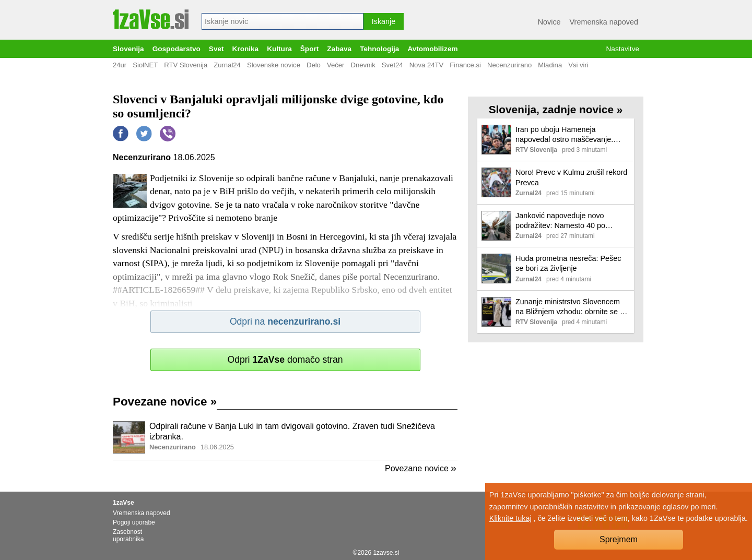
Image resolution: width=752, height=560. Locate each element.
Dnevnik (363, 65)
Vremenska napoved (604, 22)
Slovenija (128, 49)
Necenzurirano (509, 65)
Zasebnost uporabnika (128, 535)
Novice (549, 22)
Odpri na (285, 321)
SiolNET (145, 65)
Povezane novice (165, 402)
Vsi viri (578, 65)
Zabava (339, 49)
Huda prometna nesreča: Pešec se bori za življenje (568, 263)
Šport (310, 49)
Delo (314, 65)
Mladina (550, 65)
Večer (336, 65)
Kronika (246, 49)
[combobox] (283, 21)
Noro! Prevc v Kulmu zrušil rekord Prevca (571, 177)
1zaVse (124, 503)
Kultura (279, 49)
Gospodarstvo (177, 49)
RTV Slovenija (186, 65)
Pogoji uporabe (134, 522)
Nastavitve (623, 49)
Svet (216, 49)
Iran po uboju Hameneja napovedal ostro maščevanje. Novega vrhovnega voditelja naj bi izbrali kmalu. (572, 135)
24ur (120, 65)
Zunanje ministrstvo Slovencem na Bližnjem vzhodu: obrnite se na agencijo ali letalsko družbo (572, 307)
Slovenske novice (274, 65)
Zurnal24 (227, 65)
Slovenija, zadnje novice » (556, 109)
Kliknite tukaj (510, 518)
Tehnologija (379, 49)
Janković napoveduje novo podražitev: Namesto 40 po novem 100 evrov (560, 221)
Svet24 (392, 65)
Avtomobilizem (432, 49)
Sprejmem (619, 539)
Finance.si (465, 65)
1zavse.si (386, 553)
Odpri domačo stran (285, 360)
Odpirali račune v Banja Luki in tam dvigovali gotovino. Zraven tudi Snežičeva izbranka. (292, 432)
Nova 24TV (427, 65)
